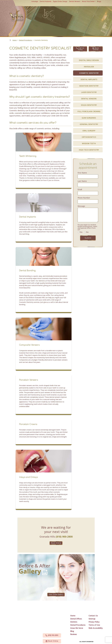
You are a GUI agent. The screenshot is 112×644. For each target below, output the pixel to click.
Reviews (74, 634)
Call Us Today (80, 49)
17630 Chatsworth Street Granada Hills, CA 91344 (52, 622)
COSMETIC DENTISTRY (89, 73)
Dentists (74, 622)
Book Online (96, 49)
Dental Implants (45, 2)
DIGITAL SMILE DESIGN (89, 60)
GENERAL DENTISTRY (89, 124)
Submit (88, 238)
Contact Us (93, 616)
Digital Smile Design (60, 2)
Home (15, 40)
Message (81, 206)
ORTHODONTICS (89, 137)
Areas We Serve (77, 628)
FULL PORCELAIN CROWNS (89, 111)
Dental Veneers (75, 2)
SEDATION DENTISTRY (89, 86)
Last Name (82, 181)
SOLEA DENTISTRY (89, 105)
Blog (72, 631)
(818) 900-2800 (52, 635)
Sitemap (92, 619)
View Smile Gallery (56, 595)
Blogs (99, 2)
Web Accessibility (96, 628)
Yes (81, 232)
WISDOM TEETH (89, 143)
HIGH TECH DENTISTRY (89, 150)
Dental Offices (76, 619)
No (87, 232)
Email (80, 189)
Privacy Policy (94, 622)
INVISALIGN (89, 67)
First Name (82, 173)
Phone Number (84, 198)
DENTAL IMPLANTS (89, 79)
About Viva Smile (88, 2)
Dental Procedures (26, 40)
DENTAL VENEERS (89, 99)
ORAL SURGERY (89, 131)
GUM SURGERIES (89, 118)
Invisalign (35, 2)
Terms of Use (94, 625)
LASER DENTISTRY (89, 92)
